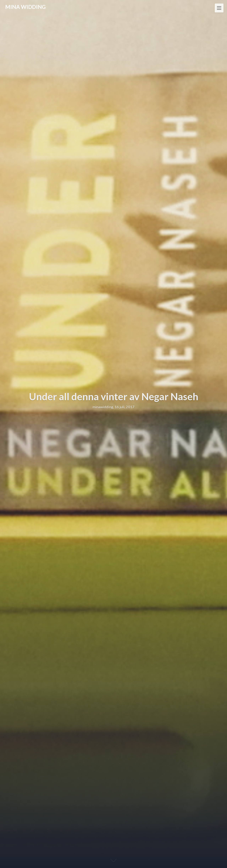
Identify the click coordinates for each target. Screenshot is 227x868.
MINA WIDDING (26, 7)
